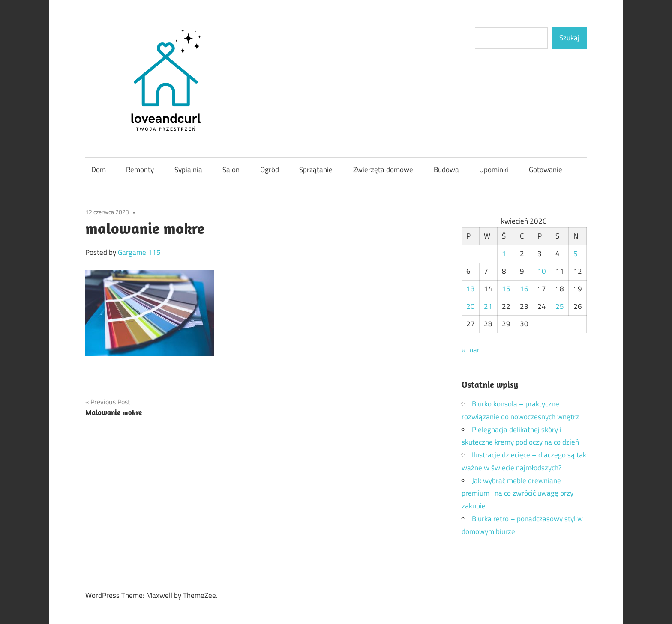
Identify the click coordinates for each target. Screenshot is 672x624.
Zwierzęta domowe (383, 170)
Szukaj (569, 38)
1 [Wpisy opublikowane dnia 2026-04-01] (504, 254)
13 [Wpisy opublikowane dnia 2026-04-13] (471, 289)
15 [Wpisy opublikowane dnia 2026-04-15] (506, 289)
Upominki (494, 170)
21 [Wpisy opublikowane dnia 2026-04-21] (488, 306)
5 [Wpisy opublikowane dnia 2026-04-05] (576, 254)
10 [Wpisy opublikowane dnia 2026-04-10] (542, 271)
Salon (231, 170)
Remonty (140, 170)
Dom (99, 170)
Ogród (270, 170)
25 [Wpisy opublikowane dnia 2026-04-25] (560, 306)
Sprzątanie (316, 170)
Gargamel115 (139, 252)
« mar (471, 350)
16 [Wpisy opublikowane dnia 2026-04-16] (524, 289)
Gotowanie (546, 170)
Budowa (446, 170)
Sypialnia (188, 170)
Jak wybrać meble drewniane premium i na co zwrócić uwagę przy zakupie (517, 493)
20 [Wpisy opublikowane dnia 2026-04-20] (471, 306)
